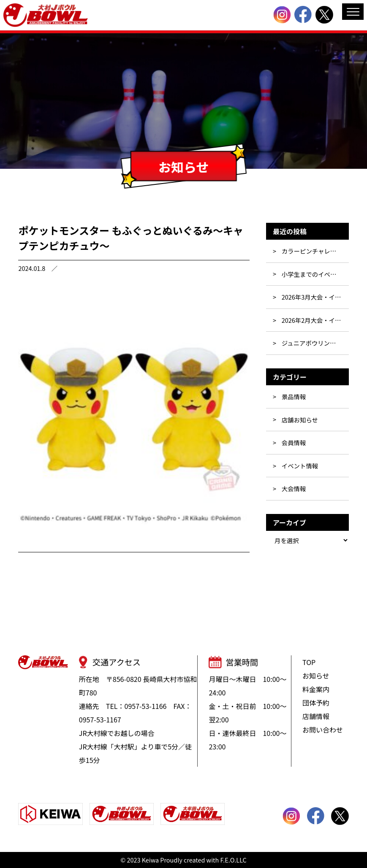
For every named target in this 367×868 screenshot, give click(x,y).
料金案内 (316, 689)
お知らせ (316, 676)
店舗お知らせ (300, 420)
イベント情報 (300, 466)
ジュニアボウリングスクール (315, 343)
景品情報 (294, 396)
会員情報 (294, 442)
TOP (309, 662)
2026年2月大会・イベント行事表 (315, 320)
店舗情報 (316, 716)
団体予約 (316, 703)
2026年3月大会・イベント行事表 (315, 297)
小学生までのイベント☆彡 (315, 274)
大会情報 (294, 488)
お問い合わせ (323, 730)
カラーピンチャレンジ (312, 251)
